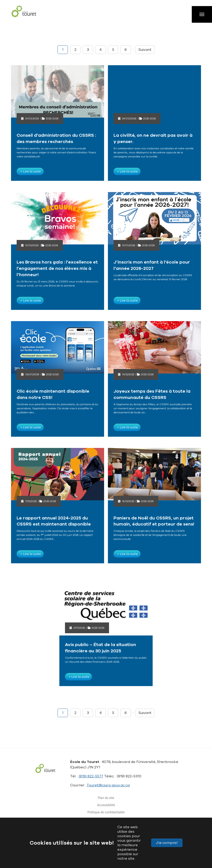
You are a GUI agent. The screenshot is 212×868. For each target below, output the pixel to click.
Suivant (145, 50)
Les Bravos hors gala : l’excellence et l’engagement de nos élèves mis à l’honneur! (57, 268)
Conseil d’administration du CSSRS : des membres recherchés (56, 138)
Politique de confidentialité (106, 812)
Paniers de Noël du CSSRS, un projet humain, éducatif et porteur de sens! (154, 521)
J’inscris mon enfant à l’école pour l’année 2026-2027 (152, 265)
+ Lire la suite (30, 171)
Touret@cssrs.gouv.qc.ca (108, 785)
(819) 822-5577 (91, 776)
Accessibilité (106, 805)
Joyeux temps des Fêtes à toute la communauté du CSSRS (152, 394)
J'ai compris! (167, 843)
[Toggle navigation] (202, 14)
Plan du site (106, 798)
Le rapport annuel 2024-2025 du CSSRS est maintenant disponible (54, 521)
